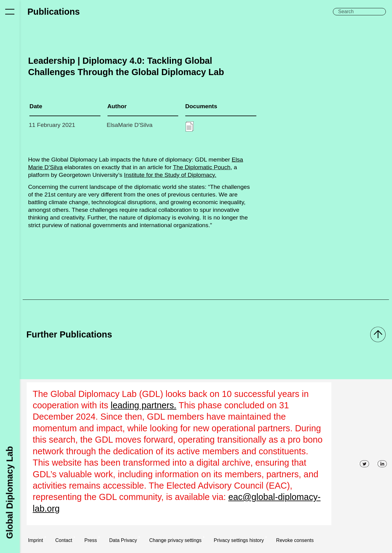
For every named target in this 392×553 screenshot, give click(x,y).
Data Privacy (123, 540)
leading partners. (143, 405)
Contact (64, 540)
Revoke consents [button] (295, 540)
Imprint (36, 540)
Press (91, 540)
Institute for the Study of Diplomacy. (170, 175)
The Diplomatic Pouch (202, 167)
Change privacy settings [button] (175, 540)
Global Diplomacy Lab (9, 492)
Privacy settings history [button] (239, 540)
